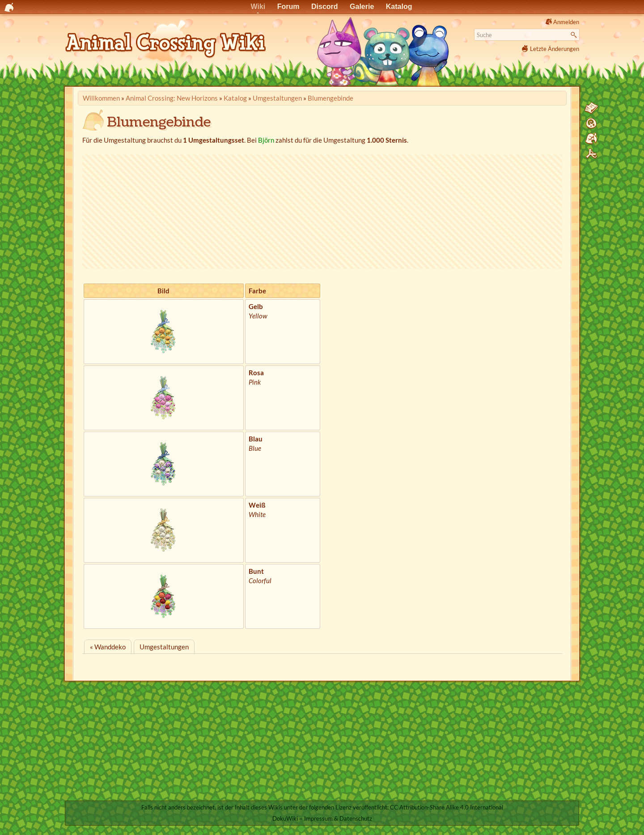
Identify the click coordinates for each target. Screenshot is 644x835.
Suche (575, 35)
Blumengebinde (330, 98)
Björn (266, 140)
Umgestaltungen (277, 98)
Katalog (235, 98)
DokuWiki (285, 818)
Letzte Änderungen (555, 49)
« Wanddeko (108, 647)
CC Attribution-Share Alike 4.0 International (447, 807)
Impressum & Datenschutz (338, 818)
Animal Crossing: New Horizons (172, 98)
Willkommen (101, 98)
